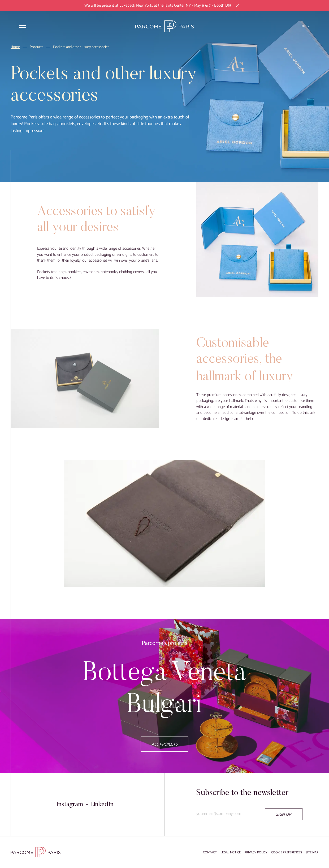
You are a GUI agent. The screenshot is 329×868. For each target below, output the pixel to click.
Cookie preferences (287, 852)
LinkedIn (102, 805)
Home (15, 47)
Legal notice (231, 852)
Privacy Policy (256, 852)
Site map (312, 852)
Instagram (70, 805)
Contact (210, 852)
